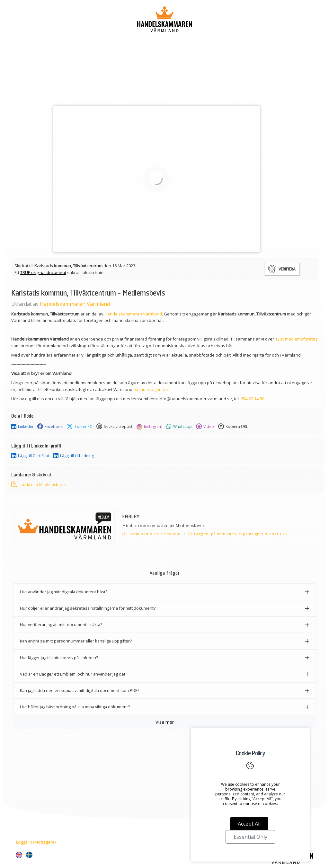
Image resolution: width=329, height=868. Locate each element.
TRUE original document (43, 272)
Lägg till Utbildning (74, 456)
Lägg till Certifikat (30, 456)
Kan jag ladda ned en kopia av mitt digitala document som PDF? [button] (80, 690)
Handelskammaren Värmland (75, 304)
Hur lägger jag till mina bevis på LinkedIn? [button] (59, 658)
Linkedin (22, 427)
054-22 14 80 (252, 399)
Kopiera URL (233, 427)
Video (205, 427)
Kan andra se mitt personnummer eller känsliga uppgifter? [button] (76, 641)
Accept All (249, 824)
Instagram (149, 427)
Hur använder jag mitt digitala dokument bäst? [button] (64, 592)
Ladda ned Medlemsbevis (38, 485)
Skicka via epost (114, 427)
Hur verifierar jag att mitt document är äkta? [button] (61, 624)
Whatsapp (179, 427)
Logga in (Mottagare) (36, 842)
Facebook (50, 427)
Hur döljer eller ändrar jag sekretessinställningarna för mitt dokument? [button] (88, 608)
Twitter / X (80, 427)
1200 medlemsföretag (296, 339)
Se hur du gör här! (152, 389)
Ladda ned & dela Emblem (151, 534)
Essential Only (250, 837)
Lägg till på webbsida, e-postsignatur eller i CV (238, 534)
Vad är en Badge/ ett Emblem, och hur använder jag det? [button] (74, 674)
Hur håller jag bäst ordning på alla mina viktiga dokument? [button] (75, 707)
